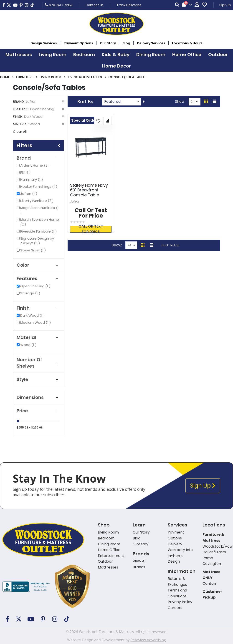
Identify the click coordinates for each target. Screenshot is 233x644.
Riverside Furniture (39, 231)
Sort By (85, 102)
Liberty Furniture (38, 201)
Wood (29, 345)
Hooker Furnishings (39, 187)
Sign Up (203, 486)
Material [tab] (38, 337)
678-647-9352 (59, 5)
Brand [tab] (38, 158)
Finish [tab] (38, 308)
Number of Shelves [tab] (38, 363)
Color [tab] (38, 265)
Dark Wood (33, 315)
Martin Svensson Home (40, 222)
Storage (31, 293)
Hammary (32, 179)
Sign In (225, 5)
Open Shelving (36, 286)
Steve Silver (34, 250)
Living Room (51, 77)
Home (5, 77)
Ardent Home (36, 165)
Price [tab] (38, 411)
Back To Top (171, 245)
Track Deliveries (129, 5)
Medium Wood (36, 322)
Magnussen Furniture (39, 210)
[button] (98, 121)
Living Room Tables (85, 77)
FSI (26, 172)
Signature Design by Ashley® (37, 241)
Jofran (29, 194)
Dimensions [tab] (38, 397)
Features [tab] (38, 278)
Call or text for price (91, 229)
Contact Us (95, 5)
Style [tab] (38, 379)
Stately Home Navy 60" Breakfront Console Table (89, 190)
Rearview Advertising (148, 640)
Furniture (25, 77)
